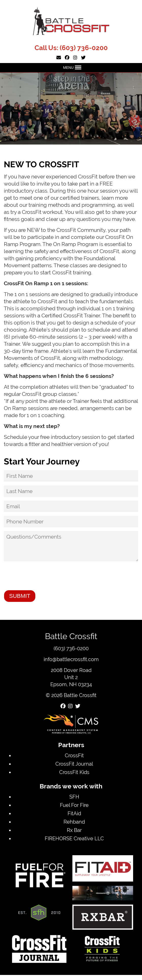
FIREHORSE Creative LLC (74, 838)
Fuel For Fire (74, 805)
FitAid (74, 813)
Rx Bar (74, 830)
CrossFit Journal (74, 764)
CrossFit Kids (74, 772)
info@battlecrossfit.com (71, 659)
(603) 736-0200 (84, 48)
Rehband (74, 822)
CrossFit (74, 755)
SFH (74, 797)
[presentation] (42, 576)
